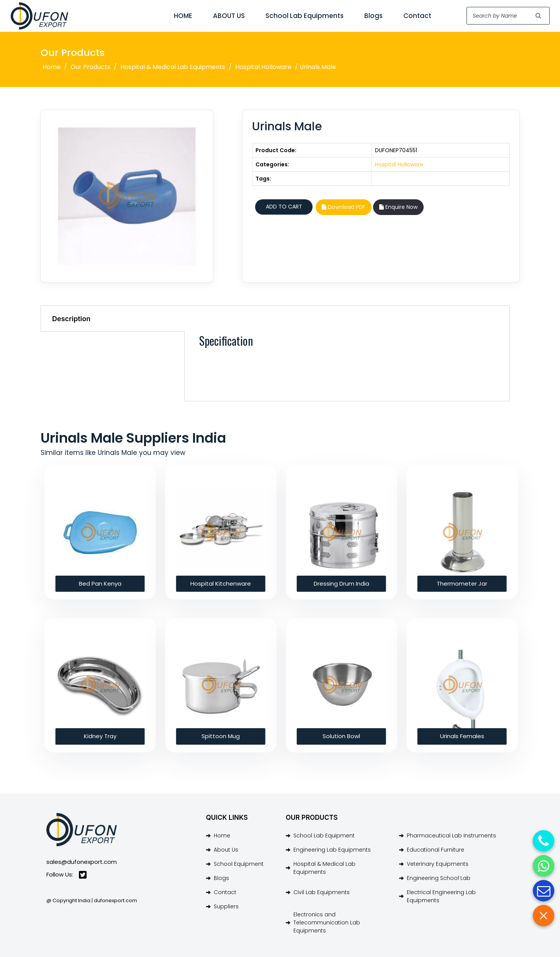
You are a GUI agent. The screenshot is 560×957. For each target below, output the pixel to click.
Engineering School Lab (439, 878)
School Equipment (239, 864)
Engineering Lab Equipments (332, 850)
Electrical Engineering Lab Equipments (441, 896)
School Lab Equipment (324, 836)
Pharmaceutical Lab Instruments (451, 836)
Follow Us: (66, 875)
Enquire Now (398, 207)
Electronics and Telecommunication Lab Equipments (327, 923)
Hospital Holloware (263, 67)
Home (52, 67)
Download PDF (344, 207)
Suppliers (226, 906)
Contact (417, 16)
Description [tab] (71, 319)
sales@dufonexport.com (82, 862)
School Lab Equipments (305, 16)
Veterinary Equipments (438, 864)
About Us (226, 850)
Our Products (90, 67)
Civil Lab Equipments (322, 892)
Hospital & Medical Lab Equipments (173, 67)
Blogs (373, 16)
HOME (183, 16)
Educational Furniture (436, 850)
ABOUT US (229, 16)
